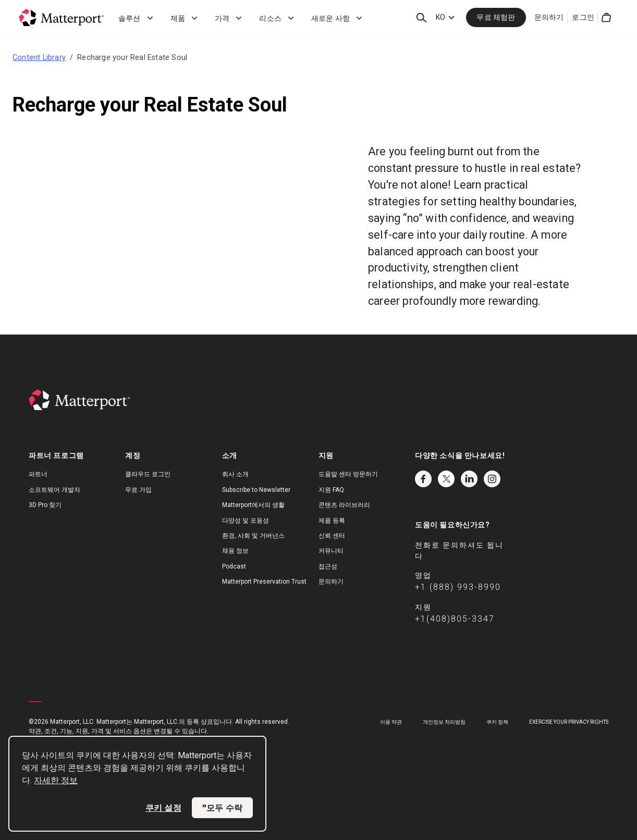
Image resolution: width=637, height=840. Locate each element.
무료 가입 (138, 490)
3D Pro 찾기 (45, 505)
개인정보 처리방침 (444, 722)
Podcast (234, 566)
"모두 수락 (222, 808)
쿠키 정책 (497, 722)
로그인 (583, 17)
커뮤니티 (331, 551)
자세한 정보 (56, 780)
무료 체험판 (496, 17)
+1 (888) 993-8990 (458, 587)
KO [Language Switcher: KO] (440, 17)
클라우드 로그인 (148, 474)
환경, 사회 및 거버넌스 (253, 536)
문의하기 (549, 17)
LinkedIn (469, 479)
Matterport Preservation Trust (264, 582)
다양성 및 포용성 (246, 521)
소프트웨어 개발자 (54, 490)
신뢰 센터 (332, 536)
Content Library (39, 57)
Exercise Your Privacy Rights (569, 722)
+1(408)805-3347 (455, 619)
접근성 (328, 566)
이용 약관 (391, 722)
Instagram (492, 479)
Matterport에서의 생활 (253, 505)
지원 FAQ (331, 490)
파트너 (38, 474)
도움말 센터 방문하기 (348, 474)
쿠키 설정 (163, 808)
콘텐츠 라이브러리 (344, 505)
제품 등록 (332, 521)
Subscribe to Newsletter (256, 490)
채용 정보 (235, 551)
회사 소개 (235, 474)
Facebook (423, 479)
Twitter (446, 479)
